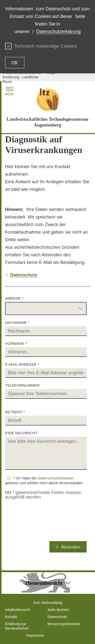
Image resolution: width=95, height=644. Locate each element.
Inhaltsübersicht (17, 610)
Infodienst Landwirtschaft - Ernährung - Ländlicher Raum (23, 77)
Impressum (35, 635)
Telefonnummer (22, 385)
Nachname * (17, 323)
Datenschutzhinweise (55, 478)
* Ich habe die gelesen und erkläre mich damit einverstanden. (44, 480)
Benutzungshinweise (64, 624)
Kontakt (11, 617)
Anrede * (14, 298)
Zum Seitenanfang (47, 603)
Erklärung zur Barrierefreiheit (17, 626)
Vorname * (16, 343)
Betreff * (15, 412)
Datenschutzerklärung (58, 32)
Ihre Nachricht (21, 433)
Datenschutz (58, 617)
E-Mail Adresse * (22, 364)
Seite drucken (59, 610)
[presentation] (47, 531)
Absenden (71, 547)
